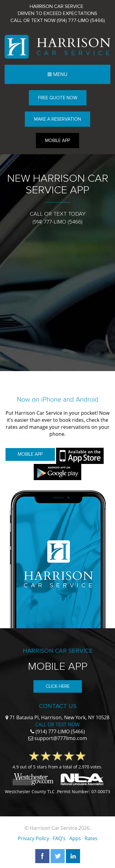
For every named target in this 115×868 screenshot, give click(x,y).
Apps (75, 838)
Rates (91, 838)
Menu (60, 74)
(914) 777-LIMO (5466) (81, 20)
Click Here (58, 686)
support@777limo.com (61, 738)
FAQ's (59, 838)
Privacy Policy (33, 838)
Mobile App (57, 140)
